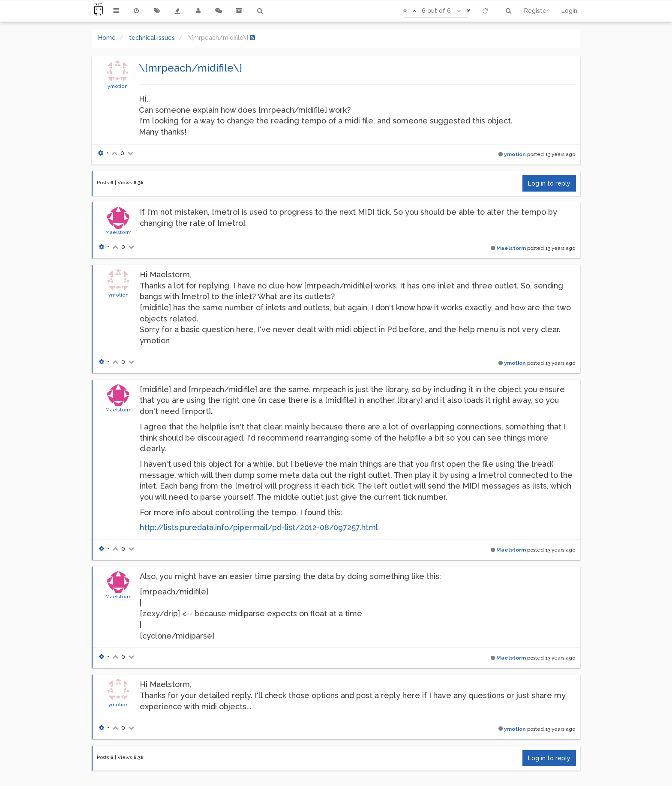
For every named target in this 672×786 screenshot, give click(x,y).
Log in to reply (549, 183)
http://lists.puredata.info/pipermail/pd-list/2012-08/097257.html (259, 527)
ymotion (118, 86)
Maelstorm (118, 232)
